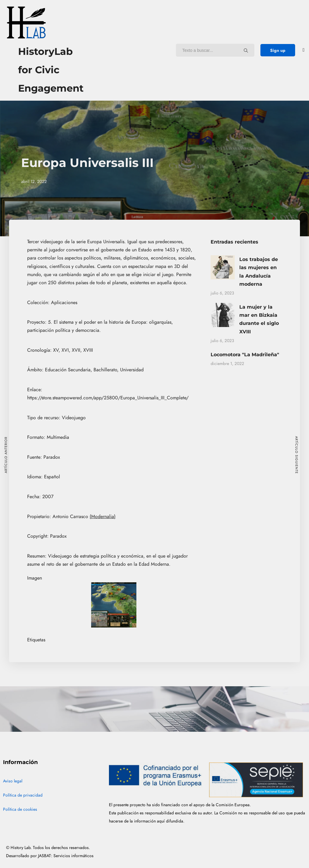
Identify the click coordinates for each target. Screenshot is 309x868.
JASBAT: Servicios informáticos (66, 856)
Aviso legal (13, 781)
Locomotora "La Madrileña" (245, 355)
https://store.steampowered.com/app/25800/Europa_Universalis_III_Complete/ (108, 398)
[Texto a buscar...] (246, 50)
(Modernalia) (103, 517)
